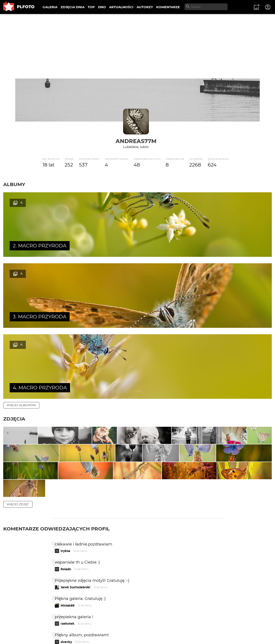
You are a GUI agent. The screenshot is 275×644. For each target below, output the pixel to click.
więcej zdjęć (18, 422)
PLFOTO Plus (42, 626)
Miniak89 (68, 524)
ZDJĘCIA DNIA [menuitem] (73, 7)
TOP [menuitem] (91, 7)
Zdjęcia (14, 277)
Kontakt (101, 626)
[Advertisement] (137, 46)
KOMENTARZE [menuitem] (168, 7)
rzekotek (67, 542)
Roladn (66, 487)
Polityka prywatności (47, 634)
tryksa (65, 469)
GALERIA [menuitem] (50, 7)
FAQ (63, 626)
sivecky (66, 560)
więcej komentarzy (24, 597)
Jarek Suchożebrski (75, 505)
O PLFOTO (15, 626)
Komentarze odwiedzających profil (57, 447)
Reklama (80, 626)
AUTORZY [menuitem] (145, 7)
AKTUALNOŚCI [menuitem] (121, 7)
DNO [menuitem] (102, 7)
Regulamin (15, 634)
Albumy (14, 184)
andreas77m (136, 141)
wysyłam (208, 578)
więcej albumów (21, 263)
